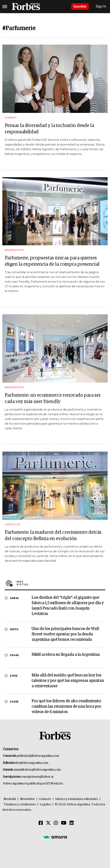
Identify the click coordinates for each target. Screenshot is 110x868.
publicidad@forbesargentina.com (38, 756)
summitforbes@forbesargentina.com (37, 770)
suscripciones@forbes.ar (38, 777)
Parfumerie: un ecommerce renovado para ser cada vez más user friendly (53, 398)
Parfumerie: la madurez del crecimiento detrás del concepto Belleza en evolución (53, 536)
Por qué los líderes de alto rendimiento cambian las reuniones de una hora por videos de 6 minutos (66, 707)
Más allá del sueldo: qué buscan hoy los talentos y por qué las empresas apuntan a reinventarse (68, 681)
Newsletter (27, 799)
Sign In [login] (101, 6)
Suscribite (80, 7)
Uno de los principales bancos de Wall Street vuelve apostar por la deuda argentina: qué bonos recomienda (65, 634)
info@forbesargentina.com (31, 763)
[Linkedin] (72, 823)
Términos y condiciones (20, 805)
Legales (45, 805)
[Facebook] (41, 823)
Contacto (45, 799)
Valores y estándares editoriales (77, 799)
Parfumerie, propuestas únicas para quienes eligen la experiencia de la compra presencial (52, 261)
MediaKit (10, 799)
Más (61, 583)
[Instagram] (56, 823)
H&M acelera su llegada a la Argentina (66, 655)
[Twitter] (48, 823)
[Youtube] (64, 823)
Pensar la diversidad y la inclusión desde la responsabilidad (49, 129)
